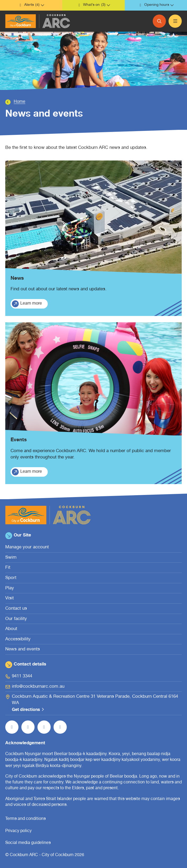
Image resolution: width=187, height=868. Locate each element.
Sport (11, 578)
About (11, 629)
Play (10, 588)
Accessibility (18, 639)
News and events (23, 649)
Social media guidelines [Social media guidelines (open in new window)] (28, 843)
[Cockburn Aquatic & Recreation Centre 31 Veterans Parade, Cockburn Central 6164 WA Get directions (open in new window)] (93, 704)
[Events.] (93, 403)
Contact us (16, 609)
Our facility (16, 619)
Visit (9, 598)
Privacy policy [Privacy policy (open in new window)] (18, 831)
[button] (31, 5)
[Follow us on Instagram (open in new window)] (28, 727)
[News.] (93, 238)
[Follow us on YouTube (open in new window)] (44, 727)
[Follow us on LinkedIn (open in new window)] (60, 727)
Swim (11, 558)
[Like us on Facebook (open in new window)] (12, 727)
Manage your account (27, 547)
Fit (8, 568)
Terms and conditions (25, 819)
